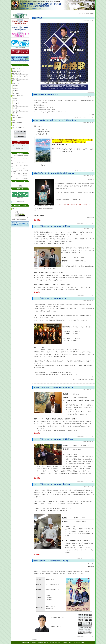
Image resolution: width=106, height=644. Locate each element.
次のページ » (35, 640)
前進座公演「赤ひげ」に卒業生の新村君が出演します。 (52, 561)
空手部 (15, 106)
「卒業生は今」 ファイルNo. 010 (71, 338)
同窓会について (16, 69)
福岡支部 (16, 91)
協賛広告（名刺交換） (18, 123)
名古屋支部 (16, 93)
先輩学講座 (15, 78)
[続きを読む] (38, 220)
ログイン (14, 209)
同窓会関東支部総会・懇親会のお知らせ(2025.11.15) (20, 166)
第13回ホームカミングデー (20, 169)
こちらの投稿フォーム (24, 145)
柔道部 (15, 101)
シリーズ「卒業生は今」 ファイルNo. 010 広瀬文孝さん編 (53, 439)
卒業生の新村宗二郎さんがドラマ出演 (46, 95)
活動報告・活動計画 (17, 118)
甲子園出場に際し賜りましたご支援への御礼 (20, 171)
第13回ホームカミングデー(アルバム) (20, 160)
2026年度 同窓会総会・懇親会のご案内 (20, 156)
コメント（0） (91, 92)
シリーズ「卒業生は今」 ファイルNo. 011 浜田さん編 (52, 226)
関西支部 (16, 88)
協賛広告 (14, 120)
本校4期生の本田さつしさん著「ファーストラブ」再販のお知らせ (55, 120)
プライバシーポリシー (18, 128)
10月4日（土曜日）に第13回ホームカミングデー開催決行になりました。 (20, 175)
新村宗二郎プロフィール (57, 617)
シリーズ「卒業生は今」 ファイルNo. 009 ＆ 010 (50, 298)
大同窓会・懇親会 (17, 74)
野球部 (15, 98)
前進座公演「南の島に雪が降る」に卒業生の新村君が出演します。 (55, 173)
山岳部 (15, 108)
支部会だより (15, 83)
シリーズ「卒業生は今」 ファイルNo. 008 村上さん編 (52, 484)
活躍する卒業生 (16, 81)
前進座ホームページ (56, 626)
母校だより (15, 115)
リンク (14, 125)
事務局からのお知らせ (18, 71)
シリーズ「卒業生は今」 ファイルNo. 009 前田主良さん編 (53, 387)
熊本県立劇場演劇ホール (52, 589)
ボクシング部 (17, 110)
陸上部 (15, 113)
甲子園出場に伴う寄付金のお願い (21, 178)
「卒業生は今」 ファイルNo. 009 (71, 331)
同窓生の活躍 (38, 18)
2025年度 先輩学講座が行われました (20, 163)
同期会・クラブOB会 (18, 96)
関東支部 (16, 86)
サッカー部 (16, 103)
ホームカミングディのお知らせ (20, 76)
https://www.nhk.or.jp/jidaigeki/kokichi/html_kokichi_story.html (50, 112)
